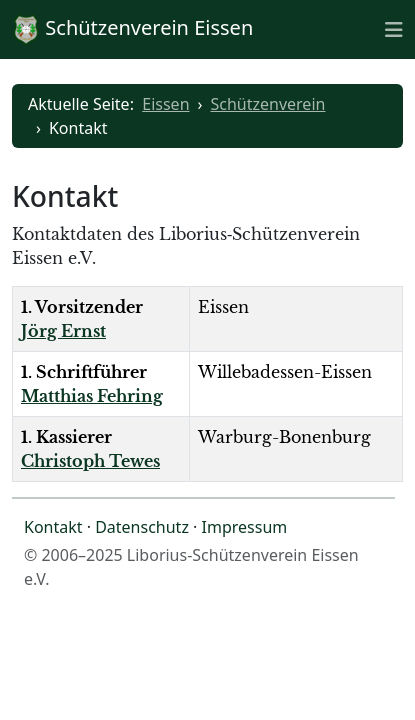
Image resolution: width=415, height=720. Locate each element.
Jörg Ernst (63, 331)
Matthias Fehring (92, 396)
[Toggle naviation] (394, 29)
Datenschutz (142, 527)
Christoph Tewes (90, 461)
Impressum (245, 527)
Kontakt (53, 527)
